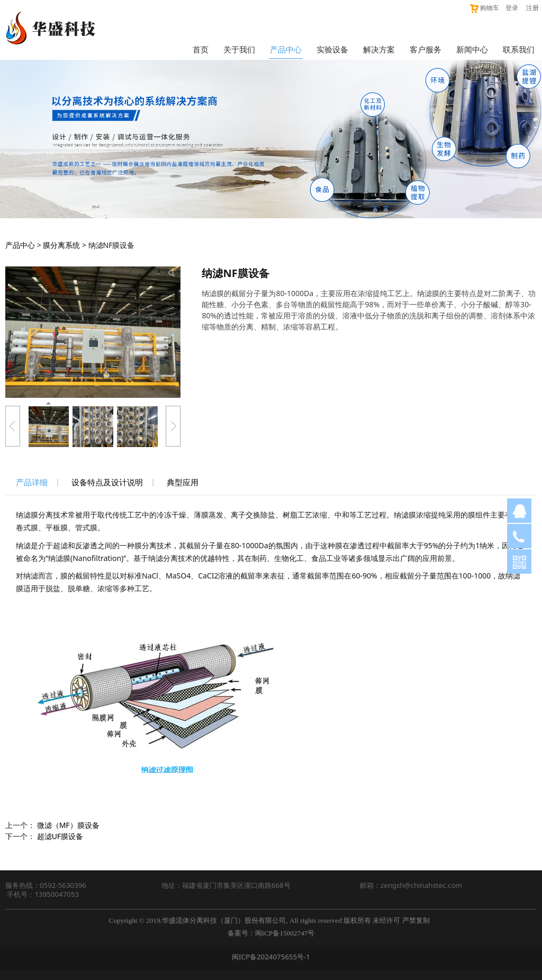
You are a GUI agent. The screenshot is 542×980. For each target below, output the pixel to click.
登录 (512, 8)
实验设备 (332, 49)
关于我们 (239, 49)
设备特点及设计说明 (107, 482)
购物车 (484, 8)
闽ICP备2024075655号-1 (271, 957)
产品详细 (32, 482)
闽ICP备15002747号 (285, 933)
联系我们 (519, 49)
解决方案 (379, 49)
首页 (201, 49)
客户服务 (426, 49)
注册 (532, 8)
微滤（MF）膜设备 (68, 825)
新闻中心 (472, 49)
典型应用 (183, 482)
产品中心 (286, 49)
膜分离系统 (61, 245)
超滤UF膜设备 (60, 836)
